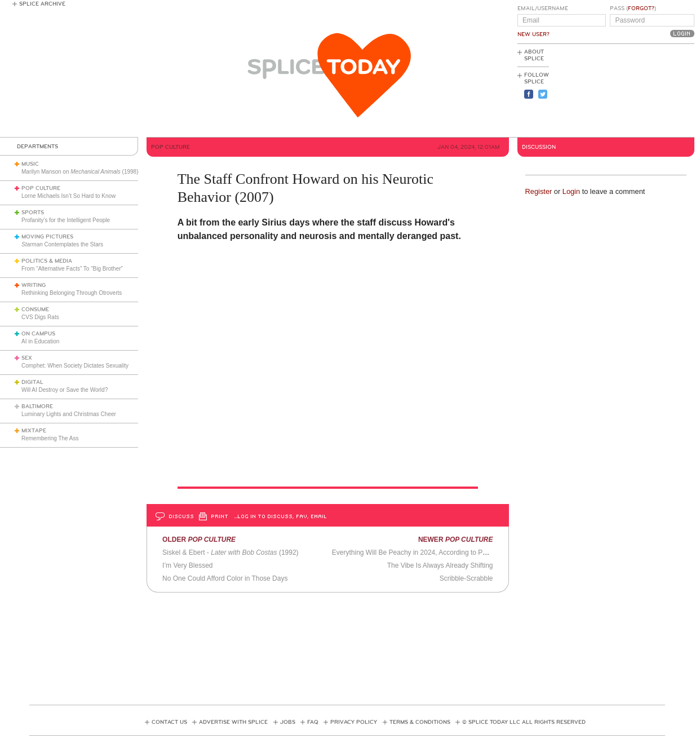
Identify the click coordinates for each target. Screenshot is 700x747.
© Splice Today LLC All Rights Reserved (524, 722)
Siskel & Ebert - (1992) (230, 552)
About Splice (534, 55)
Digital (32, 382)
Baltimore (37, 406)
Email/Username (543, 8)
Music (30, 164)
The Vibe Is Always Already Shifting (440, 565)
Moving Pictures (47, 237)
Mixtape (34, 431)
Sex (27, 358)
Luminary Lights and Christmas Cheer (69, 414)
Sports (33, 213)
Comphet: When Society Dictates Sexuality (75, 366)
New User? (533, 34)
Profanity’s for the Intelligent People (67, 220)
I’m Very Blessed (187, 565)
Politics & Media (47, 261)
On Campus (38, 334)
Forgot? (641, 8)
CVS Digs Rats (40, 317)
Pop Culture (41, 188)
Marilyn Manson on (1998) (80, 172)
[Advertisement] (644, 91)
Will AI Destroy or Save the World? (65, 390)
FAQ (313, 722)
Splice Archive (42, 4)
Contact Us (169, 722)
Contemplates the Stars (62, 244)
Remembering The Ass (50, 438)
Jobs (288, 722)
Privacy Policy (354, 722)
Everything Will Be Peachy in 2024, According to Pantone (418, 552)
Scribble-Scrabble (466, 578)
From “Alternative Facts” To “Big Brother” (72, 269)
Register (539, 191)
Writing (34, 285)
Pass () (633, 8)
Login (571, 191)
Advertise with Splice (233, 722)
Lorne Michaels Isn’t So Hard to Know (68, 196)
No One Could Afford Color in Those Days (225, 578)
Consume (35, 310)
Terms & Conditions (420, 722)
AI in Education (40, 341)
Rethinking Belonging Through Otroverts (72, 293)
